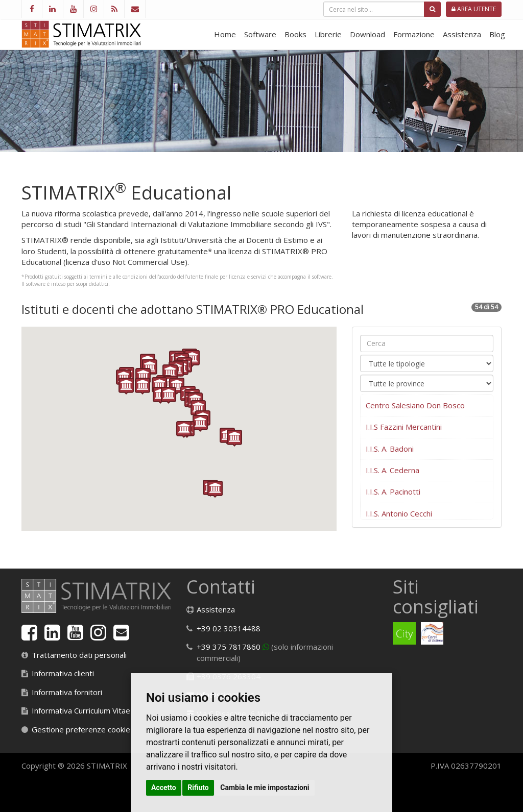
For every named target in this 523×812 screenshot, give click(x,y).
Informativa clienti (63, 673)
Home (225, 34)
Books (295, 34)
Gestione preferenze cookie (81, 729)
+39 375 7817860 (229, 647)
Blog (497, 34)
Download (367, 34)
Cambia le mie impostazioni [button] (265, 788)
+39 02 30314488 (229, 628)
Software (260, 34)
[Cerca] (432, 9)
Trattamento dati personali (79, 655)
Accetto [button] (164, 788)
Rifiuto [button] (198, 788)
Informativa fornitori (67, 692)
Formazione (414, 34)
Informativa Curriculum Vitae (81, 710)
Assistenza (462, 34)
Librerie (328, 34)
